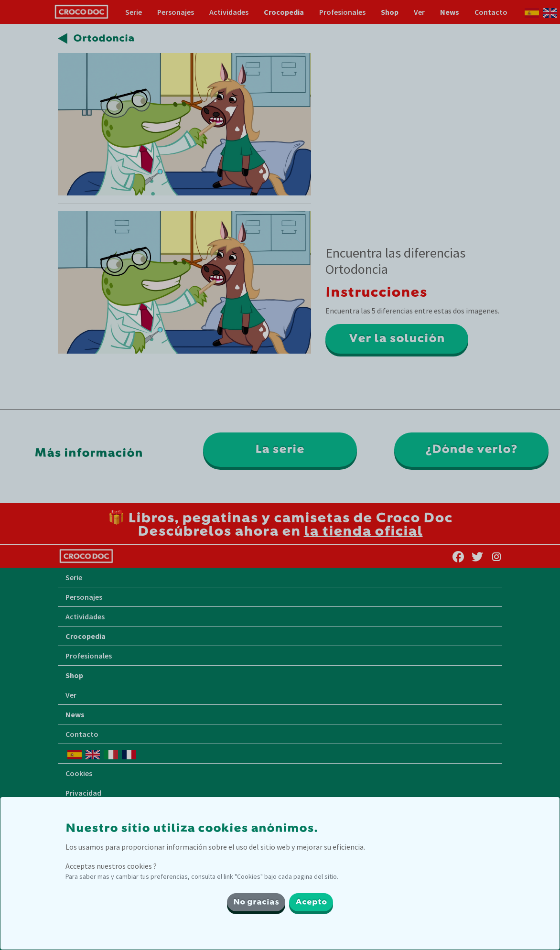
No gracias (256, 902)
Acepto (311, 902)
